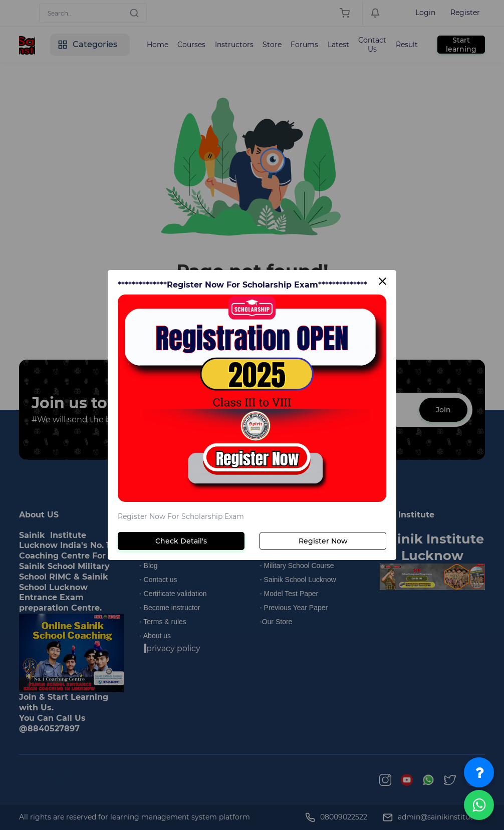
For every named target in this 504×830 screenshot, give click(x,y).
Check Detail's (181, 541)
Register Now (323, 541)
